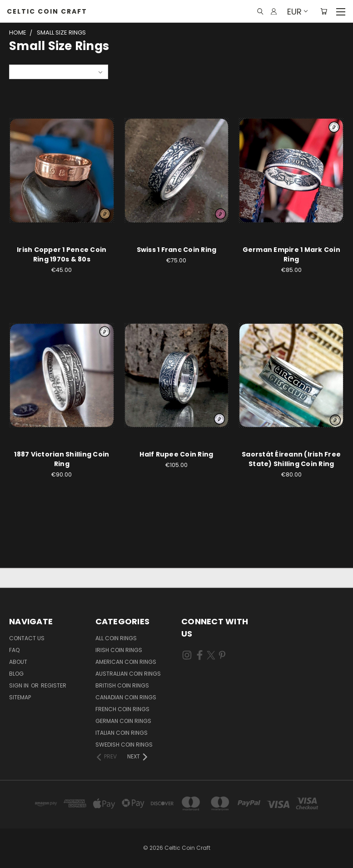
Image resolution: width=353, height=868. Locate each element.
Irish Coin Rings (119, 650)
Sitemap (20, 697)
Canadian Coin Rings (126, 697)
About (18, 662)
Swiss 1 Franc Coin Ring (177, 250)
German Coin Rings (123, 721)
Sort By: (25, 72)
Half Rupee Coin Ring (176, 454)
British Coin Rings (122, 685)
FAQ (14, 650)
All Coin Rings (116, 638)
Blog (16, 674)
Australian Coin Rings (128, 674)
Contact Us (27, 638)
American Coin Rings (126, 662)
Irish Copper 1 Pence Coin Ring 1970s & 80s (62, 254)
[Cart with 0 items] (324, 11)
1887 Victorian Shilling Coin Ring (62, 459)
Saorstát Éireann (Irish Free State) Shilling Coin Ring (291, 459)
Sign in (20, 685)
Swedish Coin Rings (124, 745)
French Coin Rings (122, 709)
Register (54, 685)
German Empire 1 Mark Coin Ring (291, 254)
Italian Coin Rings (122, 733)
